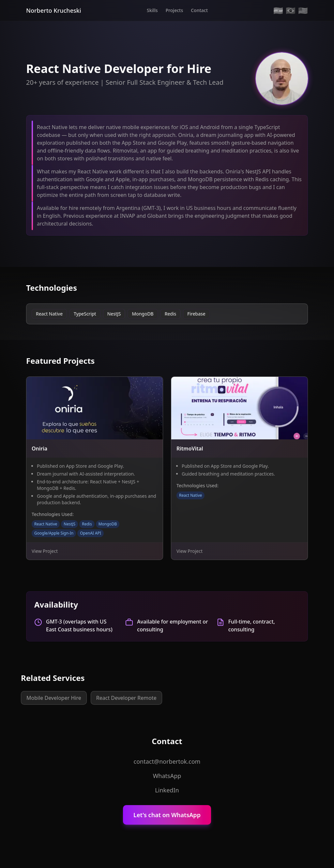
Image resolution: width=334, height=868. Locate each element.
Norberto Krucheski (54, 10)
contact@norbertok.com (167, 761)
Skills (152, 10)
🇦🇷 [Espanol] (278, 10)
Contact (199, 10)
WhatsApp (167, 776)
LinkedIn (167, 790)
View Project (45, 551)
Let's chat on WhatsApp (167, 815)
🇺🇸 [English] (303, 10)
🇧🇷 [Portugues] (291, 10)
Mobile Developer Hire (54, 698)
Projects (175, 10)
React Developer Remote (126, 698)
